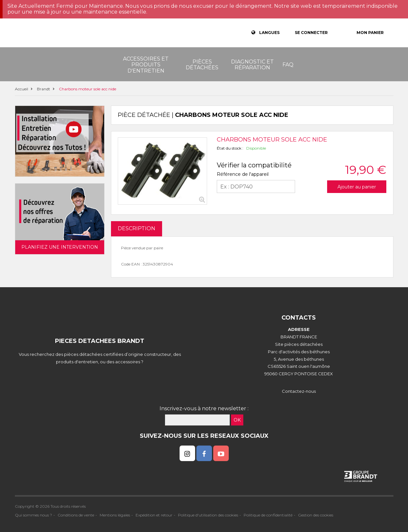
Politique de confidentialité (268, 515)
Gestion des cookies (316, 515)
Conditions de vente (76, 515)
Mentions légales (115, 515)
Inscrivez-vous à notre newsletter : (204, 408)
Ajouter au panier (357, 187)
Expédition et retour (154, 515)
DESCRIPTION (137, 228)
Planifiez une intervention (60, 247)
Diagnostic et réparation (252, 65)
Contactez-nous (299, 391)
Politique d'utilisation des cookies (208, 515)
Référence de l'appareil (243, 174)
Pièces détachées (202, 65)
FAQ (288, 65)
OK (237, 420)
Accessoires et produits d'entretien (146, 65)
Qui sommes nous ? (33, 515)
